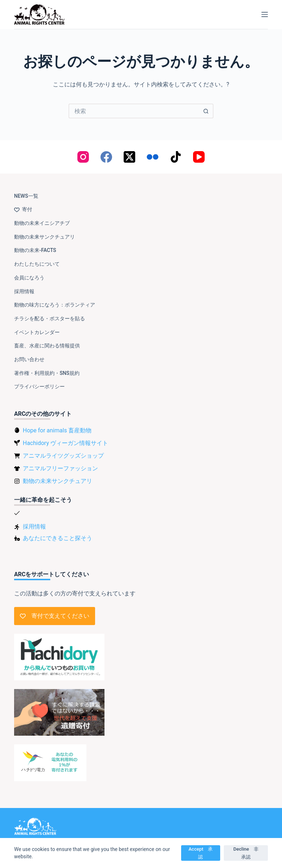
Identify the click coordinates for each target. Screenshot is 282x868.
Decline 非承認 (246, 853)
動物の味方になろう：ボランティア (55, 305)
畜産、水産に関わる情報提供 (47, 346)
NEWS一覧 (26, 196)
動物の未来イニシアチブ (42, 223)
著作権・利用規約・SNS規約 (47, 373)
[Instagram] (83, 157)
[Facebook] (106, 157)
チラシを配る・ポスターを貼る (50, 318)
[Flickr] (153, 157)
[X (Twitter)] (129, 157)
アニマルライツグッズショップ (63, 456)
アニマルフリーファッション (60, 468)
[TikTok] (176, 157)
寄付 (23, 209)
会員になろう (29, 278)
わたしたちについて (37, 264)
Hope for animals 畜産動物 (57, 430)
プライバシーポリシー (39, 386)
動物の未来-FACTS (35, 250)
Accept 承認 (201, 853)
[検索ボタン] (206, 111)
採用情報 (24, 291)
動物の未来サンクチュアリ (44, 237)
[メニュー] (265, 14)
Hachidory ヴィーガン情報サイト (65, 443)
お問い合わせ (29, 359)
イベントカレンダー (37, 332)
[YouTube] (199, 157)
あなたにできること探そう (57, 538)
